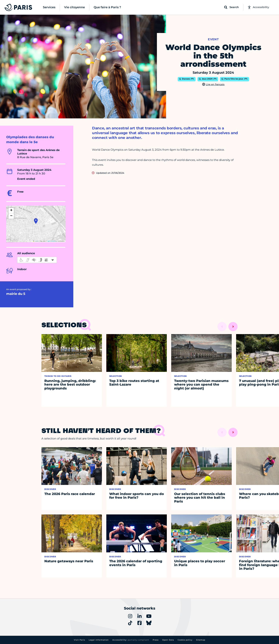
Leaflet (36, 241)
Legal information (99, 640)
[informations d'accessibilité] (37, 260)
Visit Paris (79, 640)
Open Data (168, 640)
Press (156, 640)
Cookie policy (185, 640)
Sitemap (201, 640)
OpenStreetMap (52, 241)
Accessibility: (131, 640)
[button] (36, 221)
